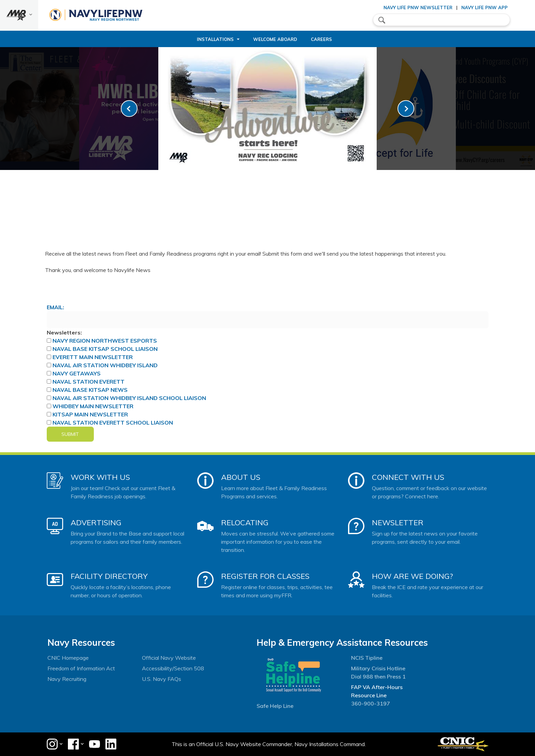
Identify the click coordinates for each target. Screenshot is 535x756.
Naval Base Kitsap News (90, 390)
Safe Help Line (275, 706)
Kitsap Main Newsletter (90, 414)
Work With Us (100, 477)
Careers (321, 39)
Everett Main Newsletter (93, 357)
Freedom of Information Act (81, 668)
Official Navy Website (169, 658)
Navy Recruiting (67, 679)
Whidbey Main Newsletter (93, 406)
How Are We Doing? (412, 576)
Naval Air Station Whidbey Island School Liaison (129, 398)
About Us (241, 477)
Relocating (245, 523)
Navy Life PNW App (485, 8)
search (382, 20)
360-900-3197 (371, 703)
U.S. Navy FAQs (162, 679)
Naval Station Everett (89, 382)
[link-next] (406, 109)
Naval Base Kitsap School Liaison (105, 349)
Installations (215, 39)
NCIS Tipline (367, 658)
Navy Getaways (77, 373)
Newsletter (398, 523)
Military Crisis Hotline (378, 668)
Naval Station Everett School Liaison (113, 423)
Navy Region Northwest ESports (105, 341)
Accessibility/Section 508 (173, 668)
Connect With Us (408, 477)
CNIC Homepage (68, 658)
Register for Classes (265, 576)
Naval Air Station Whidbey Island (105, 365)
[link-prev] (129, 109)
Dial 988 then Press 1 (378, 676)
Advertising (96, 523)
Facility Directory (109, 576)
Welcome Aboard (275, 39)
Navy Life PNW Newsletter (418, 8)
